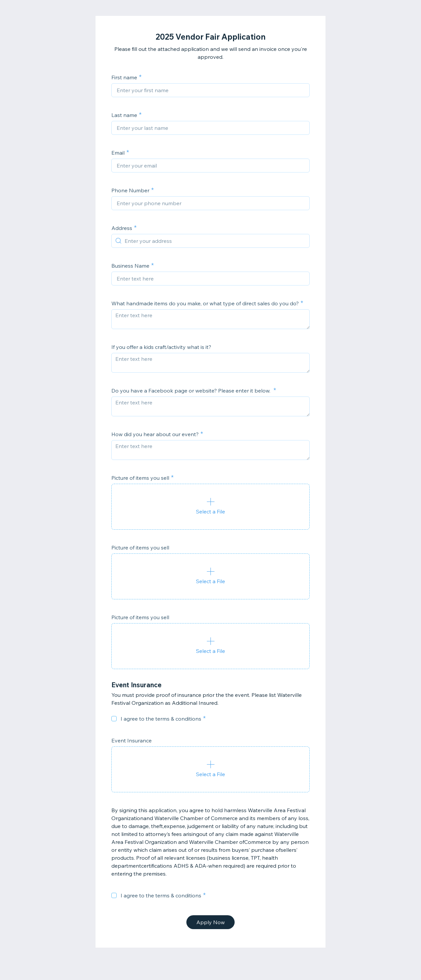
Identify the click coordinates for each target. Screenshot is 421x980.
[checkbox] (114, 719)
